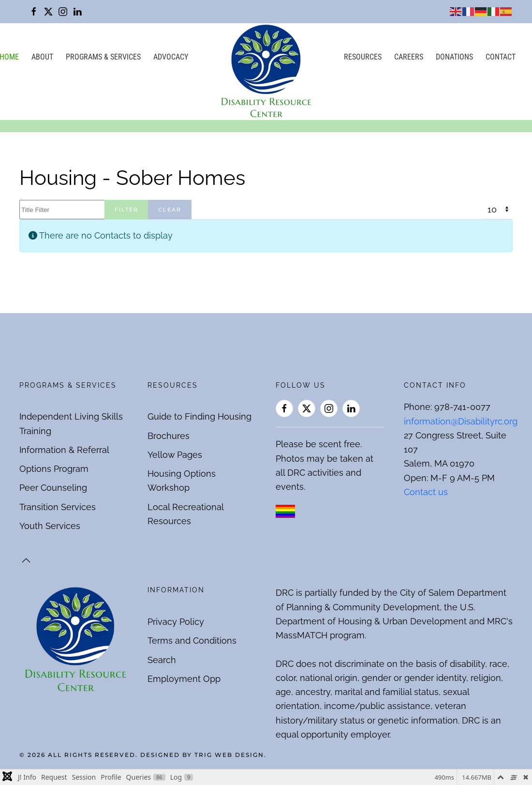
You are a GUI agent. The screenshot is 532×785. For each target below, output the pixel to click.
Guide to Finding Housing (199, 416)
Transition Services (58, 507)
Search (162, 660)
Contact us (426, 492)
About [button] (42, 57)
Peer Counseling (53, 488)
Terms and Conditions (192, 641)
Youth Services (50, 526)
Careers (409, 57)
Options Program (54, 469)
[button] (26, 560)
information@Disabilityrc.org (461, 421)
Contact (501, 57)
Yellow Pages (175, 455)
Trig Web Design (229, 755)
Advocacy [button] (171, 57)
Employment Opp (184, 679)
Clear (170, 210)
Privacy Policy (176, 622)
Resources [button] (363, 57)
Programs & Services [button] (103, 57)
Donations (454, 57)
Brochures (169, 436)
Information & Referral (64, 450)
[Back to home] (266, 72)
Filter (126, 210)
